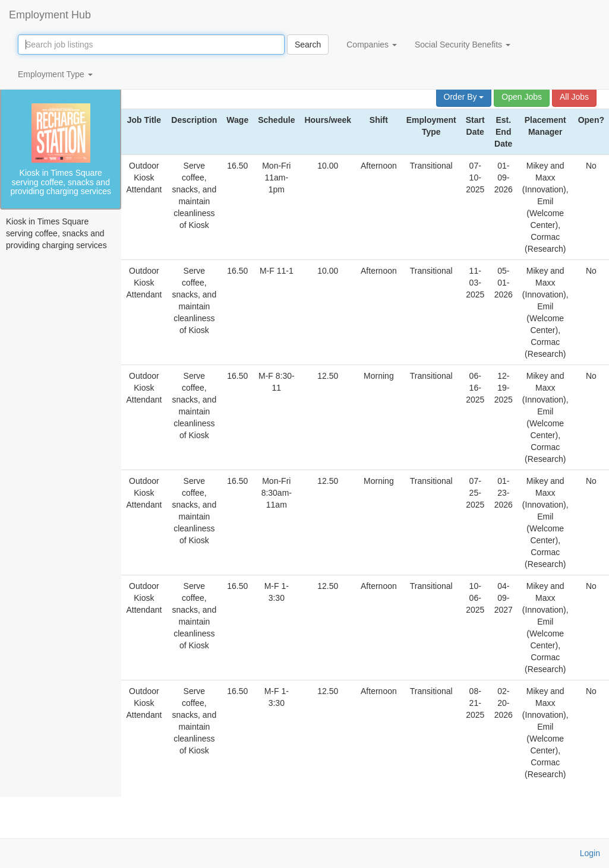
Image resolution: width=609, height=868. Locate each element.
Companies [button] (372, 45)
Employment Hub (50, 15)
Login (590, 853)
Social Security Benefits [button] (463, 45)
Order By (464, 97)
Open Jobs (522, 97)
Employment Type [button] (55, 74)
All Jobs (574, 97)
